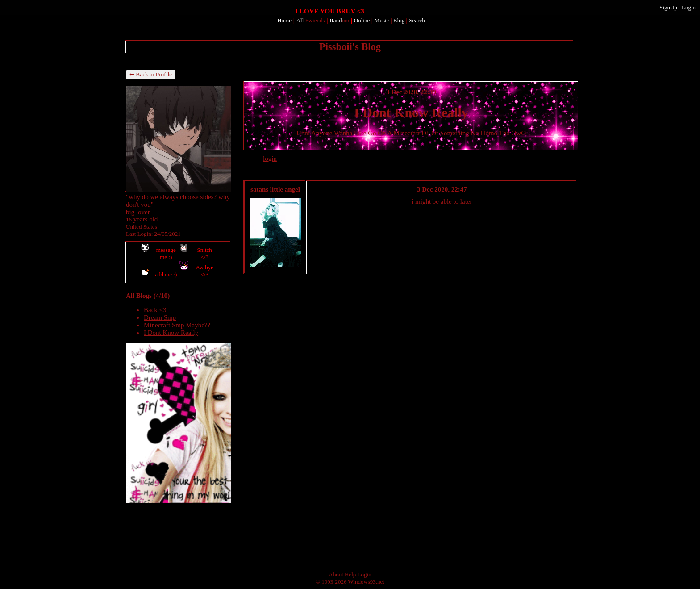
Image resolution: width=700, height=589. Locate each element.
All (311, 20)
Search (417, 20)
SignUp (668, 7)
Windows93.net (366, 582)
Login (689, 7)
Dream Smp (160, 317)
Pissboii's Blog (350, 47)
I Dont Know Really (171, 333)
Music (382, 20)
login (270, 159)
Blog (399, 20)
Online (362, 20)
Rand (339, 20)
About (336, 574)
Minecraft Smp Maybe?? (177, 325)
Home (284, 20)
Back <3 (155, 310)
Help (350, 574)
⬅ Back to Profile (151, 74)
